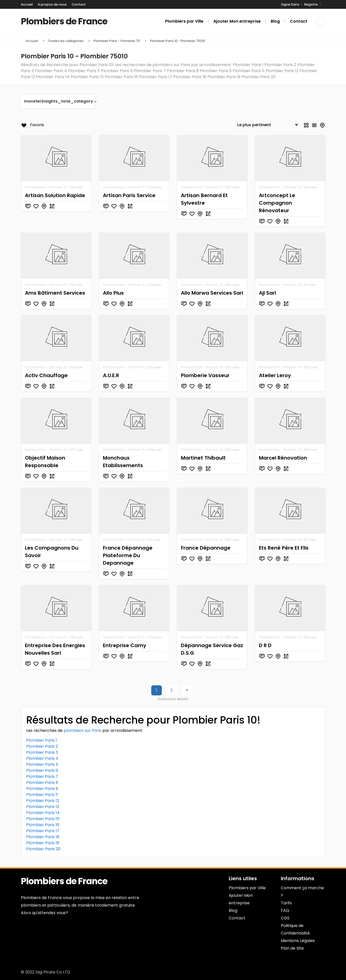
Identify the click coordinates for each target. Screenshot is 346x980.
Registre (311, 4)
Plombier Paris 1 (42, 740)
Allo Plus (113, 293)
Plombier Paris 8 (42, 783)
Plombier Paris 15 (43, 819)
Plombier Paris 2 (42, 746)
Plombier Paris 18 (43, 837)
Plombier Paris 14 (43, 813)
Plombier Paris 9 (42, 789)
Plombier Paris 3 (42, 752)
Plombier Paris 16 (43, 825)
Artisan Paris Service (129, 195)
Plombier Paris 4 (42, 758)
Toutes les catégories (66, 41)
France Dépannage (206, 548)
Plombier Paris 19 (43, 843)
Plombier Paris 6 (42, 770)
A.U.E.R (111, 375)
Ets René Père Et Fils (284, 548)
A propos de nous (52, 4)
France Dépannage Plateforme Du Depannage (128, 555)
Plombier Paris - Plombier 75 (117, 41)
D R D (265, 645)
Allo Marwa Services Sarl (212, 293)
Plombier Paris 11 (42, 795)
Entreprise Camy (125, 645)
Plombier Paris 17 (43, 831)
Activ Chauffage (46, 375)
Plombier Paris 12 (43, 801)
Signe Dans (290, 4)
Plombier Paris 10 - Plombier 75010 (178, 41)
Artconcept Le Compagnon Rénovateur (277, 203)
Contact (79, 4)
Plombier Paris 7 (42, 776)
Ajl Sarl (267, 293)
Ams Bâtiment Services (55, 293)
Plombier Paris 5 (42, 764)
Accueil (27, 4)
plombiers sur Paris (83, 730)
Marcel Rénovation (283, 458)
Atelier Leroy (275, 375)
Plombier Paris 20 (43, 849)
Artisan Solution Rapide (55, 195)
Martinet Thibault (203, 458)
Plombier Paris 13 (43, 807)
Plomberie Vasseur (205, 375)
